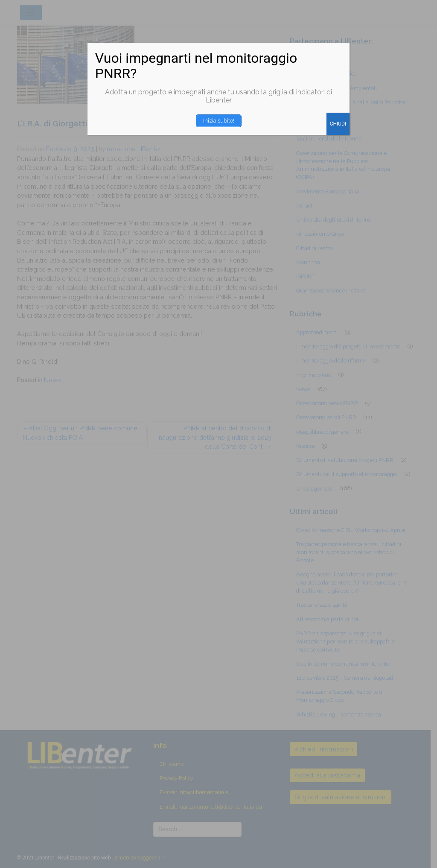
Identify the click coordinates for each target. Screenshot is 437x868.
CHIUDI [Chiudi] (338, 124)
